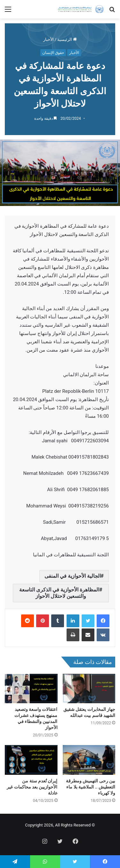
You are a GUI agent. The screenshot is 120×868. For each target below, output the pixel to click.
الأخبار (48, 39)
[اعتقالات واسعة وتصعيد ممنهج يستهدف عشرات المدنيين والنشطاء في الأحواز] (31, 689)
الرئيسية (67, 39)
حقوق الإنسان (53, 53)
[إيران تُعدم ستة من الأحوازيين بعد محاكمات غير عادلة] (31, 760)
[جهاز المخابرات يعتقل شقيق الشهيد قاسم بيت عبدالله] (89, 689)
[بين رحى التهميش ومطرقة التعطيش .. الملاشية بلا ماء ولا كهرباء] (89, 760)
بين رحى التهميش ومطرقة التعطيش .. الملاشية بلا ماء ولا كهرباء (91, 787)
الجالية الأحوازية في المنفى (73, 576)
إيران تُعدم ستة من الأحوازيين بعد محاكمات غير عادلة (32, 787)
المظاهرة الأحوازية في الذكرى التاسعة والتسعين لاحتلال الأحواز (59, 593)
